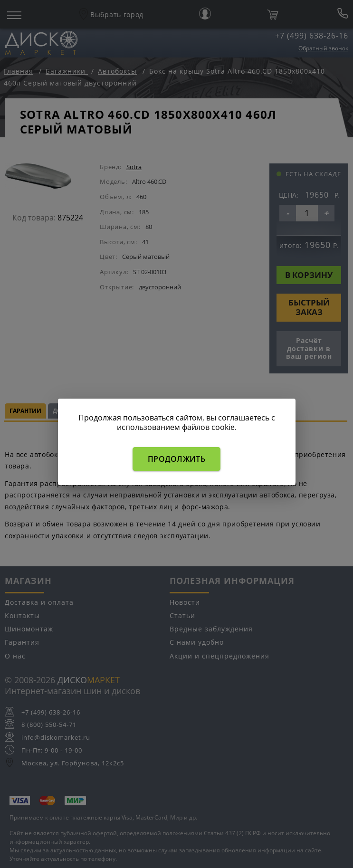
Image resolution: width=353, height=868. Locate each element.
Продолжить (176, 459)
